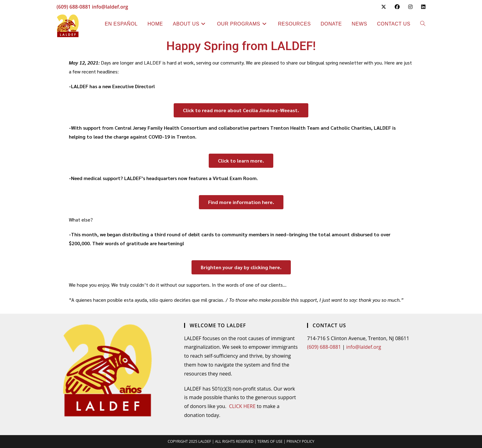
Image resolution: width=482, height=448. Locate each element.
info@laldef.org (110, 7)
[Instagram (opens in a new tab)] (410, 7)
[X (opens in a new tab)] (384, 7)
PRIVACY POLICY (300, 441)
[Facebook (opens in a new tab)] (397, 7)
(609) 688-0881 (74, 7)
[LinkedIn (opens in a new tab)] (421, 7)
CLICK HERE (242, 406)
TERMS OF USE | (272, 441)
